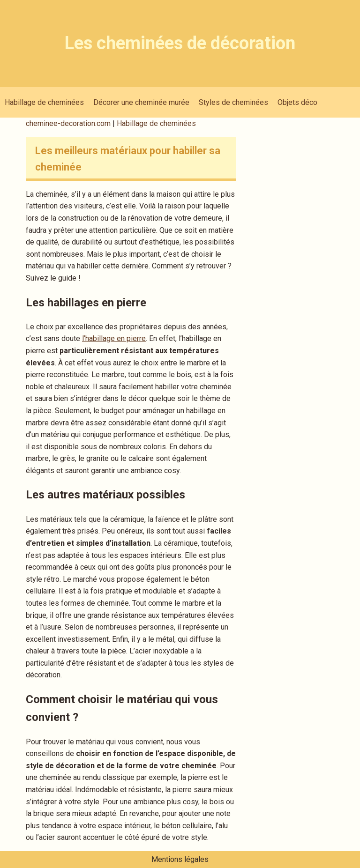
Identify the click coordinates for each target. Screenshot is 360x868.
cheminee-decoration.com (69, 123)
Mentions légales (180, 859)
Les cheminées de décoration (180, 43)
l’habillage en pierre (114, 338)
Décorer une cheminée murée (141, 102)
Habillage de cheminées (44, 102)
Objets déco (297, 102)
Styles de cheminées (233, 102)
